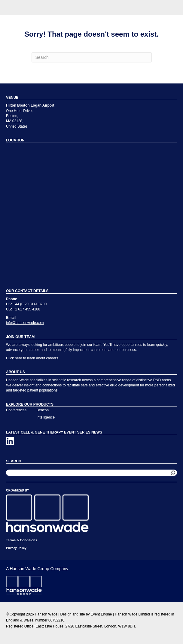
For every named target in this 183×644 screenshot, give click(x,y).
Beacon (43, 410)
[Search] (92, 57)
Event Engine (101, 614)
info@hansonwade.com (25, 323)
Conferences (16, 410)
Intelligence (46, 417)
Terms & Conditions (22, 540)
